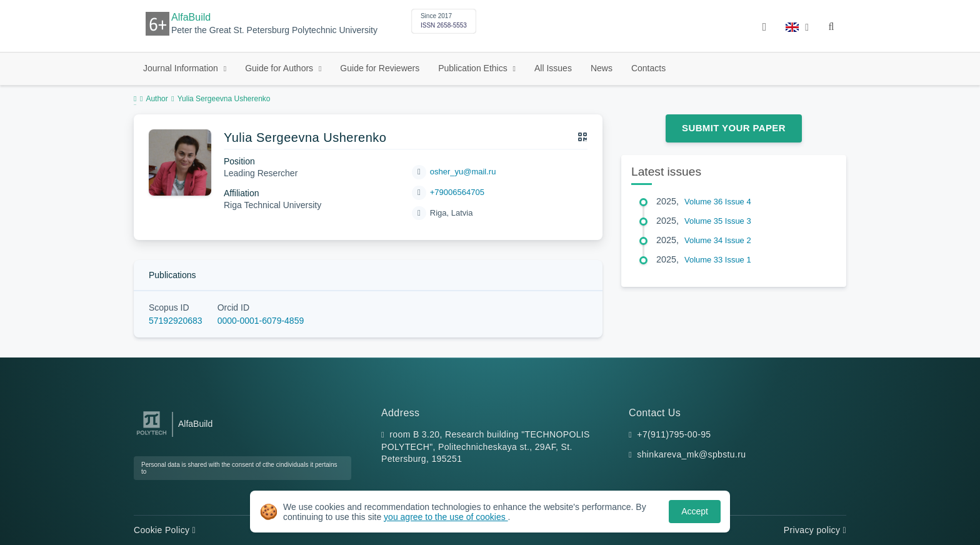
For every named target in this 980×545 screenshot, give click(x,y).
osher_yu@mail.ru (463, 172)
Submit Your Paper (734, 128)
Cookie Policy (165, 530)
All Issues (553, 68)
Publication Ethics (474, 68)
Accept (695, 511)
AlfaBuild (191, 17)
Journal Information (182, 68)
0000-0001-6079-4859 (261, 321)
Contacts (648, 68)
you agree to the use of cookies (446, 517)
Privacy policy (815, 530)
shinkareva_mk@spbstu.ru (691, 454)
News (602, 68)
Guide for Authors (280, 68)
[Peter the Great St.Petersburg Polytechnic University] (152, 435)
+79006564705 (457, 192)
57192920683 (176, 321)
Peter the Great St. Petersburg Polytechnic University (274, 30)
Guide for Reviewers (380, 68)
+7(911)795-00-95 (674, 434)
